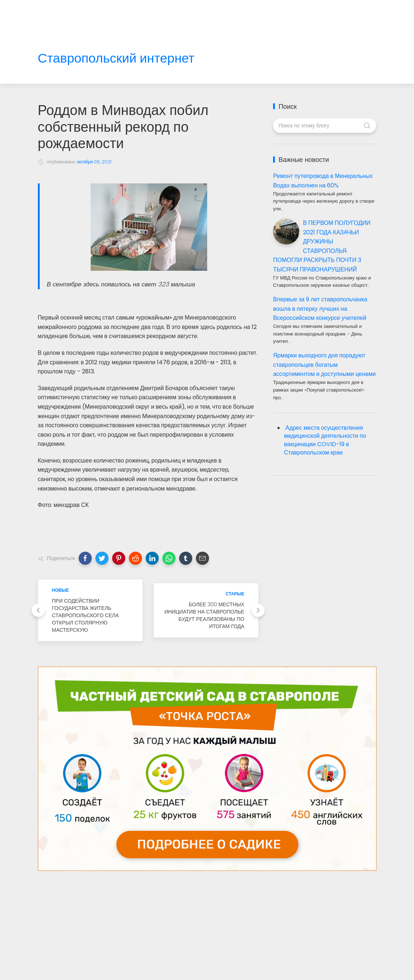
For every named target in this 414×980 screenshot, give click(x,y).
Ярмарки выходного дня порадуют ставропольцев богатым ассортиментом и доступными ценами (324, 365)
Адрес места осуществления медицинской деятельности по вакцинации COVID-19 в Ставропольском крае (325, 440)
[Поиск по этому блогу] (325, 126)
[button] (85, 558)
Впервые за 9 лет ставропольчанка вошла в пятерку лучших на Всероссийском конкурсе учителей (320, 309)
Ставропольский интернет (116, 58)
